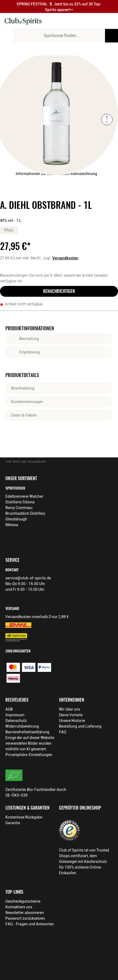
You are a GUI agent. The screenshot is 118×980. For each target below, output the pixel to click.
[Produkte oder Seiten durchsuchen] (112, 36)
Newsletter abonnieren (25, 913)
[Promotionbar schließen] (112, 6)
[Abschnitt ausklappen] (73, 339)
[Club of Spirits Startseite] (23, 21)
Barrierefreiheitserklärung (27, 732)
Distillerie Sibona (20, 502)
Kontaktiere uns (19, 907)
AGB (9, 709)
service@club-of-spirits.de (28, 578)
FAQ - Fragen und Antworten (30, 924)
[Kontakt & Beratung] (86, 21)
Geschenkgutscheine (23, 901)
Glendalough (16, 519)
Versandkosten (65, 258)
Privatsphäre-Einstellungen (29, 755)
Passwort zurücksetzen (25, 918)
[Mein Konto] (97, 21)
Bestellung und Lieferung (80, 726)
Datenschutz (16, 721)
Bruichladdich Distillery (25, 513)
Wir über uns (70, 709)
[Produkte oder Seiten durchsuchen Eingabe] (65, 36)
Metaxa (12, 525)
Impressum (15, 715)
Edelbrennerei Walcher (24, 496)
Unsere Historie (72, 721)
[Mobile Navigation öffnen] (6, 36)
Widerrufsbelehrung (22, 726)
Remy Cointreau (19, 508)
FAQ (63, 732)
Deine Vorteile (71, 715)
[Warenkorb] (108, 21)
